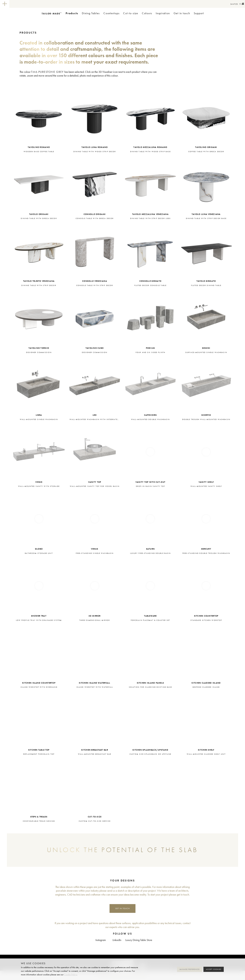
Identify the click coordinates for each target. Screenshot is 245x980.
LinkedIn (117, 940)
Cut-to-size (131, 13)
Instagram (101, 940)
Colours (147, 13)
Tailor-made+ (27, 4)
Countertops (111, 13)
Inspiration (163, 13)
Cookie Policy (70, 975)
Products (72, 13)
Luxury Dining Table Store (139, 940)
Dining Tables (91, 13)
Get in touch (182, 13)
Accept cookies (214, 969)
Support (199, 13)
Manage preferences (190, 969)
